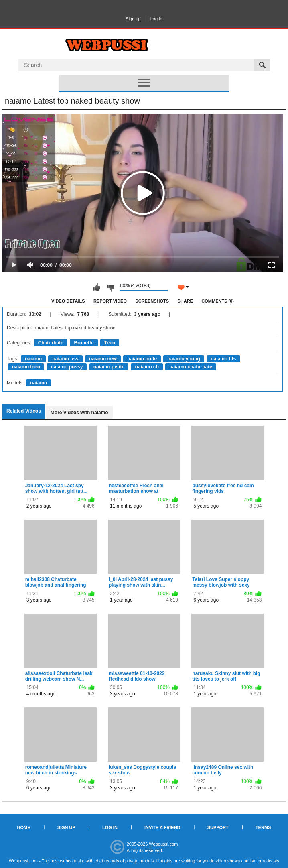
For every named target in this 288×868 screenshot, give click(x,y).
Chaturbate (51, 343)
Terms (263, 827)
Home (24, 827)
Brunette (84, 343)
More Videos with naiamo (79, 413)
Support (218, 827)
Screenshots (152, 301)
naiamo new (103, 359)
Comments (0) (218, 301)
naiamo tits (223, 359)
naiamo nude (142, 359)
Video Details (68, 301)
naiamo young (184, 359)
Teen (110, 343)
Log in (156, 19)
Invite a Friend (162, 827)
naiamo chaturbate (191, 367)
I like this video (97, 287)
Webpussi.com (163, 844)
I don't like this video (110, 287)
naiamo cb (147, 367)
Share (185, 301)
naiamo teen (26, 367)
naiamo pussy (67, 367)
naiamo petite (109, 367)
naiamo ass (65, 359)
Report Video (110, 301)
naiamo (33, 359)
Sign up (133, 19)
